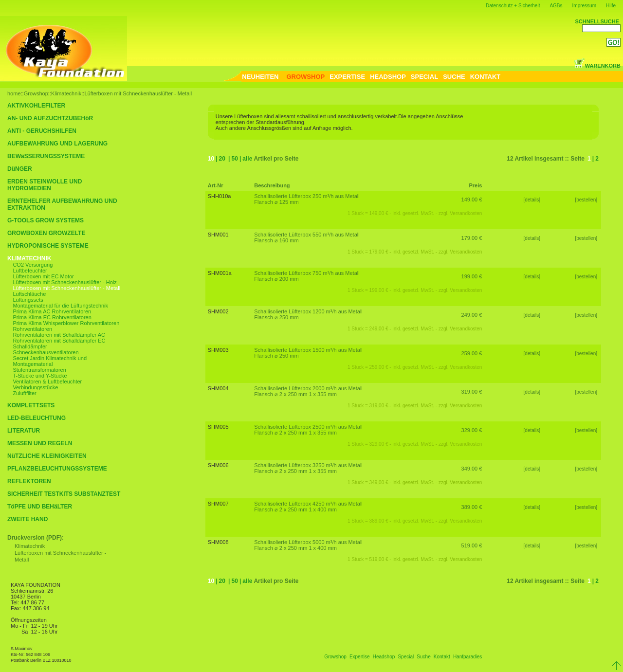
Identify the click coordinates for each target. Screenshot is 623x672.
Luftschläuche (29, 294)
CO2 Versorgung (33, 265)
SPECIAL (424, 77)
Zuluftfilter (24, 393)
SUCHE (454, 77)
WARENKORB (597, 66)
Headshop (384, 657)
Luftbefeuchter (30, 271)
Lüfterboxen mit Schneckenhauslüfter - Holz (64, 282)
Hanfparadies (467, 657)
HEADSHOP (388, 77)
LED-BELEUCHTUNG (37, 418)
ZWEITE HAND (27, 519)
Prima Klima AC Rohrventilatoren (52, 311)
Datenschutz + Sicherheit (513, 6)
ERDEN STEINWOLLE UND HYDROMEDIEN (45, 185)
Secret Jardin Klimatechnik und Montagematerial (50, 361)
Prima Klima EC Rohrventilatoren (52, 317)
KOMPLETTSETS (31, 405)
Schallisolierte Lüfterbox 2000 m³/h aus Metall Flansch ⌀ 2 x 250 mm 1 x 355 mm (308, 391)
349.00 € (472, 469)
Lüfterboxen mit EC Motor (43, 276)
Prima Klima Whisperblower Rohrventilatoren (66, 323)
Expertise (360, 657)
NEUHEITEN (260, 77)
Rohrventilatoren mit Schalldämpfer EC (59, 341)
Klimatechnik (66, 93)
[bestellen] (586, 200)
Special (406, 657)
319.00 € (472, 392)
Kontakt (442, 657)
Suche (423, 657)
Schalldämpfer (30, 346)
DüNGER (20, 169)
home (14, 93)
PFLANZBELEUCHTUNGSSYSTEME (57, 469)
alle (247, 159)
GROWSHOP (305, 77)
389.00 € (472, 507)
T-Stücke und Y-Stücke (40, 376)
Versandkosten (466, 213)
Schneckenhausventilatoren (46, 352)
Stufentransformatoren (39, 370)
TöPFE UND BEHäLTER (40, 507)
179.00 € (472, 238)
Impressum (584, 6)
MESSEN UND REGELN (40, 443)
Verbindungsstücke (35, 387)
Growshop (36, 93)
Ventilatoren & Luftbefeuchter (47, 381)
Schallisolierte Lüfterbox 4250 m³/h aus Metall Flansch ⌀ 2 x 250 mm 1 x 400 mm (308, 507)
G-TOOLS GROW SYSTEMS (46, 220)
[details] (532, 200)
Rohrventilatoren (32, 329)
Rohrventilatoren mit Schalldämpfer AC (59, 335)
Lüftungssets (28, 300)
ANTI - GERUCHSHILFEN (42, 131)
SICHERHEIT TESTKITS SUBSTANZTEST (64, 494)
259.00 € (472, 353)
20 (222, 159)
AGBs (556, 6)
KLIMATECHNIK (29, 258)
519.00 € (472, 545)
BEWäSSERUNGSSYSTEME (46, 156)
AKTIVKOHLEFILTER (36, 106)
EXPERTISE (347, 77)
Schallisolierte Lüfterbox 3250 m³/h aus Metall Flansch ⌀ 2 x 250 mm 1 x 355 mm (308, 468)
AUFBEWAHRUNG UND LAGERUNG (57, 144)
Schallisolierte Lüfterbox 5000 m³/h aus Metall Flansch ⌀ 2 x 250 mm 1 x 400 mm (308, 545)
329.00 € (472, 430)
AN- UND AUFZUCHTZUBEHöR (50, 118)
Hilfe (611, 6)
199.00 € (472, 276)
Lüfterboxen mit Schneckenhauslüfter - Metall (138, 93)
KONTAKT (486, 77)
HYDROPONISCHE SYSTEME (48, 246)
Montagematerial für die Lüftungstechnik (60, 306)
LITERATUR (24, 431)
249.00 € (472, 315)
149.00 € (472, 200)
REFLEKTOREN (29, 481)
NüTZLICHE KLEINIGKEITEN (47, 456)
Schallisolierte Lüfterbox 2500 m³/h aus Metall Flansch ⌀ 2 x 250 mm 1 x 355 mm (308, 430)
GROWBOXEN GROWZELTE (46, 233)
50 (234, 159)
